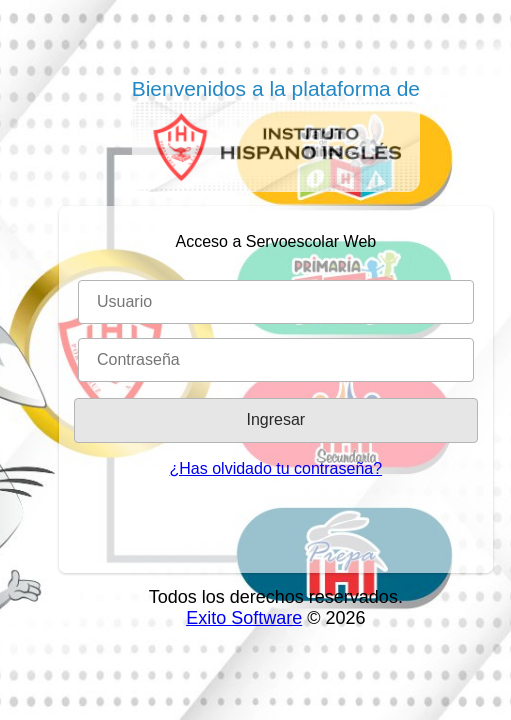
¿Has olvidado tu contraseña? (276, 468)
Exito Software (244, 618)
